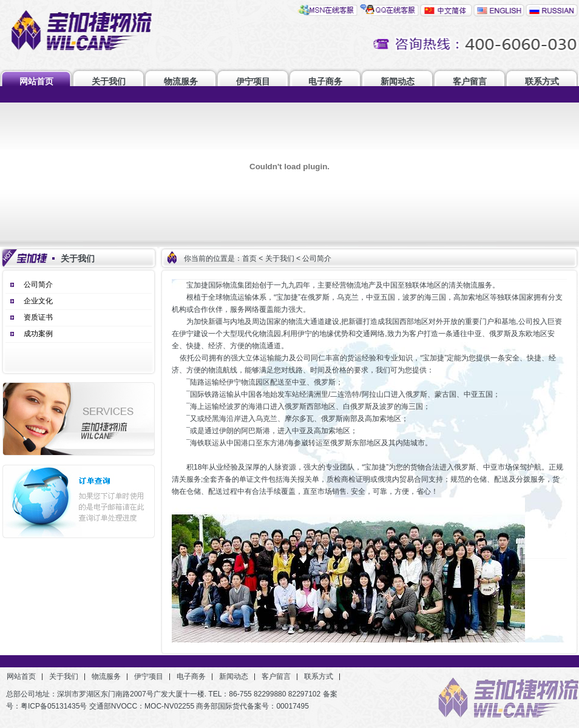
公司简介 (38, 285)
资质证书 (38, 317)
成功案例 (38, 334)
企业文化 (38, 301)
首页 (249, 258)
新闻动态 (398, 81)
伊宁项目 (253, 81)
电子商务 (325, 81)
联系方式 (542, 81)
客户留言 (470, 81)
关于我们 (109, 81)
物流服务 (181, 81)
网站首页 (36, 81)
